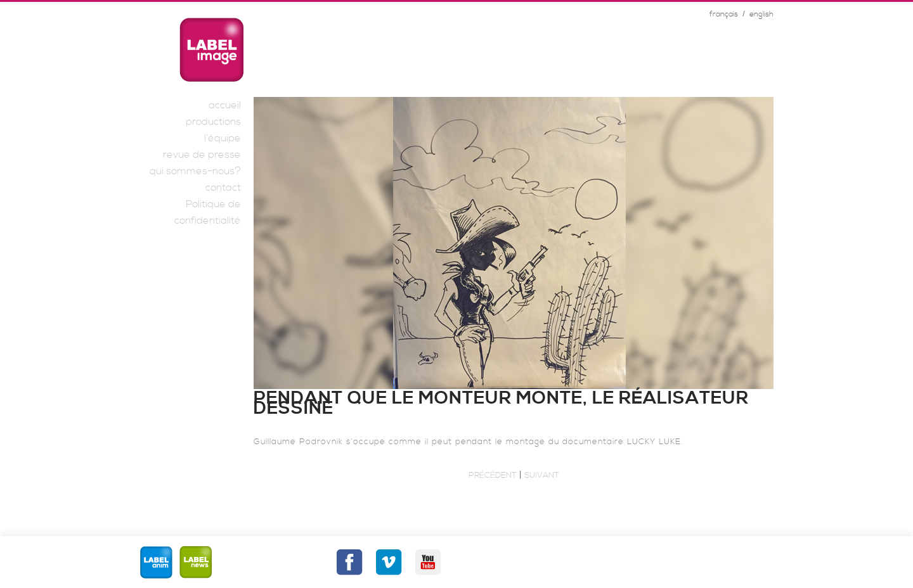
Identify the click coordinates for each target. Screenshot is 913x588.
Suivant (542, 475)
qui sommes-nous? (195, 171)
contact (223, 188)
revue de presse (202, 155)
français (724, 14)
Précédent (493, 475)
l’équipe (223, 138)
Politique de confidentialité (208, 212)
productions (213, 122)
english (761, 14)
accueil (225, 105)
